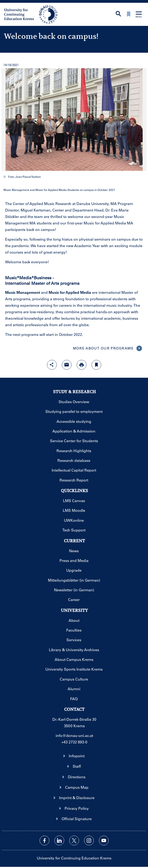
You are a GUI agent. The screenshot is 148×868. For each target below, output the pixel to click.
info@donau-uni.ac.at (74, 735)
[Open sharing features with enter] (52, 365)
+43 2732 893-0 (74, 742)
